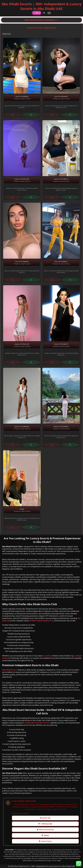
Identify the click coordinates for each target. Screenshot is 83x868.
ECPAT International (45, 830)
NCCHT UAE (45, 818)
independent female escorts (37, 723)
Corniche (47, 656)
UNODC (45, 835)
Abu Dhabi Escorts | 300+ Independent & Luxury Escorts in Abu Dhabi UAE (41, 6)
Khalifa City (48, 621)
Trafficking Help (45, 824)
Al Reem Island (36, 621)
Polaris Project (45, 841)
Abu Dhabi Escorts (10, 670)
